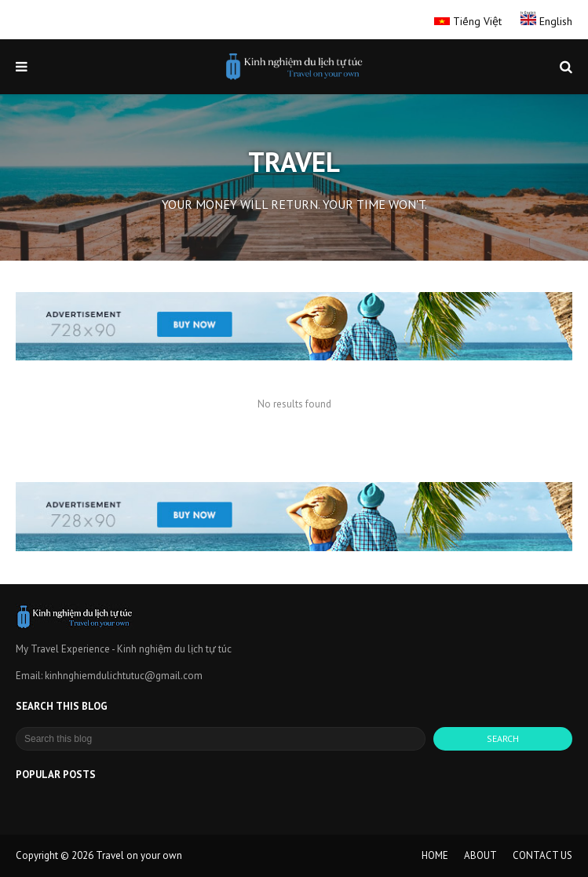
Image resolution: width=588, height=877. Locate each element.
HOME (435, 855)
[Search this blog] (221, 739)
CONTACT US (542, 855)
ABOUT (480, 855)
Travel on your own (139, 855)
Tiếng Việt (469, 21)
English (546, 21)
